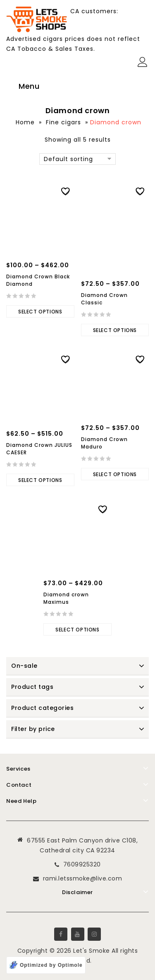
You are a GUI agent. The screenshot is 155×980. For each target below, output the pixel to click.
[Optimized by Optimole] (46, 965)
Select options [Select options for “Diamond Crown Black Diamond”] (40, 312)
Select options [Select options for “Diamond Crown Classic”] (115, 330)
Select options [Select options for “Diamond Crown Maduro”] (115, 474)
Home (25, 122)
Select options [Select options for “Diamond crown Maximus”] (77, 630)
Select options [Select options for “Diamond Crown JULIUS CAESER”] (40, 480)
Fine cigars (63, 122)
